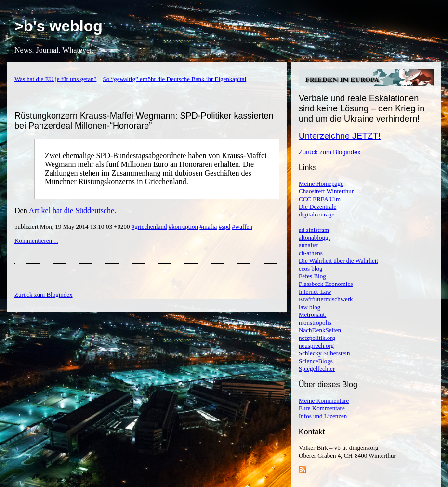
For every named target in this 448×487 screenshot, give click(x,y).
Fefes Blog (312, 276)
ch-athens (311, 253)
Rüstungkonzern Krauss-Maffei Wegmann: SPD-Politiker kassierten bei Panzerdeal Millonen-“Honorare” (144, 121)
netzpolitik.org (317, 338)
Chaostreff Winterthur (326, 191)
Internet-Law (315, 291)
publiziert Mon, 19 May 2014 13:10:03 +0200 (73, 226)
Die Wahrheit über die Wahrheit (338, 261)
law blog (310, 307)
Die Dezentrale (317, 207)
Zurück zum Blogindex (330, 152)
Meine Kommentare (324, 400)
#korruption (183, 226)
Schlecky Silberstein (324, 353)
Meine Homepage (321, 183)
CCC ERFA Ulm (320, 199)
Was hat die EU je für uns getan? (55, 79)
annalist (308, 245)
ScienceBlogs (316, 361)
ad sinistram (314, 230)
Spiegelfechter (317, 369)
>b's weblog (59, 26)
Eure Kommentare (322, 408)
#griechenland (149, 226)
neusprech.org (316, 345)
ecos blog (310, 268)
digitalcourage (316, 214)
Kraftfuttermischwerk (326, 299)
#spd (225, 226)
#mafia (208, 226)
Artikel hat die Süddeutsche (72, 210)
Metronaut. (312, 315)
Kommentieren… (36, 240)
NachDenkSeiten (320, 330)
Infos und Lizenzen (323, 416)
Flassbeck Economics (326, 284)
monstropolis (315, 322)
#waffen (242, 226)
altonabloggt (314, 237)
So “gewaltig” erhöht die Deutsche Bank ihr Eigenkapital (174, 79)
